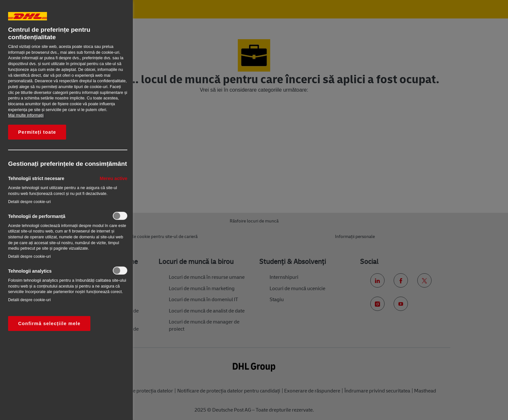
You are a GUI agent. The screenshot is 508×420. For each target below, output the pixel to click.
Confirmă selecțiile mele (49, 324)
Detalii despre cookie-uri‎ (29, 202)
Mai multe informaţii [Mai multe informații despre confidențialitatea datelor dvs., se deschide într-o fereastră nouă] (26, 115)
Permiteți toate (37, 132)
